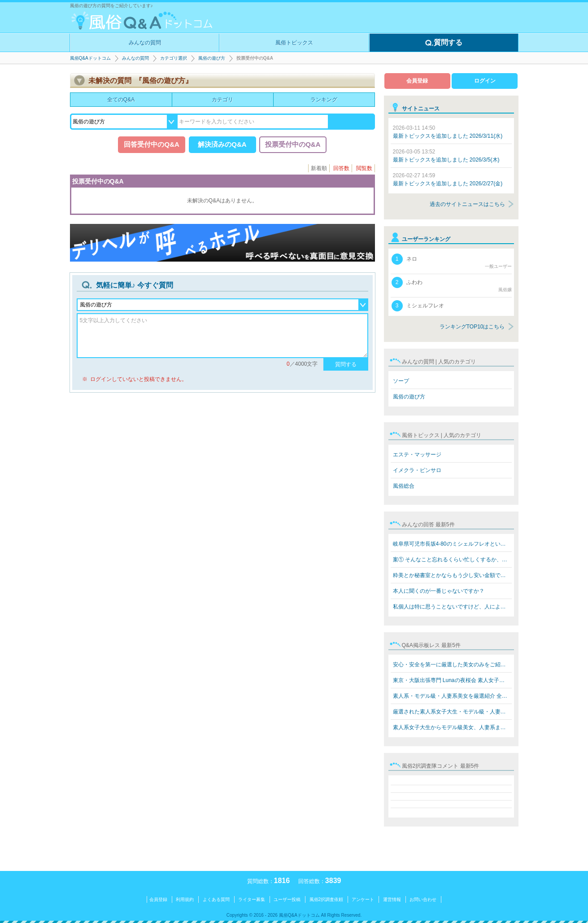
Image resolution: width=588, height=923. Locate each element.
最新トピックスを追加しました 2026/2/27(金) (448, 179)
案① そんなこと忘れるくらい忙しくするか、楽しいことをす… (452, 560)
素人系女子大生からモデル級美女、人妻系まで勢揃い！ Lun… (452, 727)
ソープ (401, 381)
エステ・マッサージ (417, 455)
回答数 (341, 168)
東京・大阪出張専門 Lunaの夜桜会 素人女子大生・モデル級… (452, 680)
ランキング (324, 100)
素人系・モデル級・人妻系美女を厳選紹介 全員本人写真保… (452, 696)
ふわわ (452, 285)
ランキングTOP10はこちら (472, 327)
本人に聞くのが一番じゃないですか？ (439, 591)
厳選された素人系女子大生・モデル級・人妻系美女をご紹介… (452, 712)
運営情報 (392, 899)
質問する (444, 43)
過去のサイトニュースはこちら (467, 204)
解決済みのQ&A (222, 144)
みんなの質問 (145, 43)
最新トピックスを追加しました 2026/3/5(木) (446, 156)
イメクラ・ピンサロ (417, 470)
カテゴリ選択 (174, 58)
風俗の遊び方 (212, 58)
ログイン (485, 81)
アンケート (363, 899)
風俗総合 (404, 486)
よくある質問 (216, 899)
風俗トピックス (294, 43)
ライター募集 (252, 899)
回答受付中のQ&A (151, 144)
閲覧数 (364, 168)
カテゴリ (222, 100)
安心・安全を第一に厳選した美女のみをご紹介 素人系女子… (452, 665)
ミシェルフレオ (418, 306)
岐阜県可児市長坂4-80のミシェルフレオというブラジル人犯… (452, 544)
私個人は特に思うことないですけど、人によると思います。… (452, 607)
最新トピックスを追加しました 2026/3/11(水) (448, 132)
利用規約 (185, 899)
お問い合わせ (423, 899)
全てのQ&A (121, 100)
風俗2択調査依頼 (327, 899)
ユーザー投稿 (287, 899)
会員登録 (417, 81)
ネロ (452, 262)
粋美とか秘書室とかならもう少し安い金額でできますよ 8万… (452, 575)
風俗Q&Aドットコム (90, 58)
